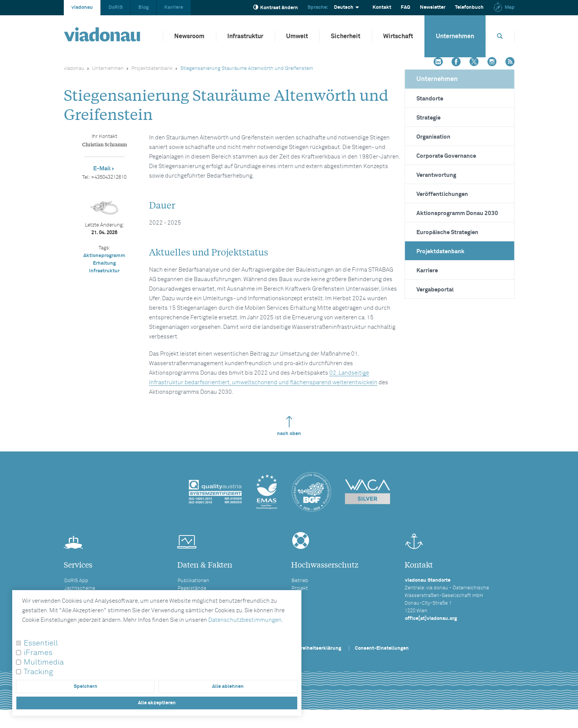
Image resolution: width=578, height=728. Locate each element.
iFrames (38, 653)
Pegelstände (192, 588)
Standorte (430, 99)
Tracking (38, 672)
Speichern (86, 687)
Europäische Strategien (447, 232)
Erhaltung (104, 263)
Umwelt (297, 36)
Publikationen (193, 581)
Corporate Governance (446, 156)
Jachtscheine (80, 588)
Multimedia (44, 662)
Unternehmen (455, 36)
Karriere (174, 7)
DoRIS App (76, 581)
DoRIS (116, 7)
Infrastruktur (245, 36)
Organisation (433, 137)
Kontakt (382, 7)
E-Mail (102, 169)
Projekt (300, 588)
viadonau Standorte (428, 580)
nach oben (289, 426)
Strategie (428, 118)
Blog (143, 7)
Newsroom (189, 36)
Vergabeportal (435, 290)
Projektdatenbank (152, 69)
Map (504, 7)
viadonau (82, 7)
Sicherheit (346, 36)
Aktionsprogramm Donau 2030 (457, 213)
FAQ (406, 7)
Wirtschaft (398, 36)
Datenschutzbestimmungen (245, 620)
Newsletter (433, 7)
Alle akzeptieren (157, 703)
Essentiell (41, 643)
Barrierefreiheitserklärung (311, 648)
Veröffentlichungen (442, 194)
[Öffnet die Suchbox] (500, 36)
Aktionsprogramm (104, 256)
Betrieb (300, 581)
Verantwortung (436, 175)
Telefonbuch (469, 7)
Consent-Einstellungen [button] (382, 648)
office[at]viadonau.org (431, 619)
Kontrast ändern (276, 7)
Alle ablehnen (228, 687)
